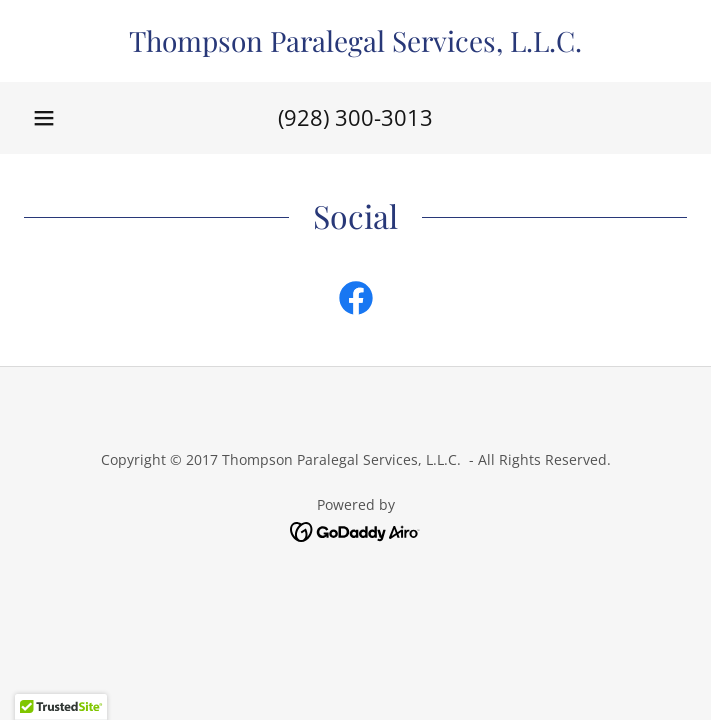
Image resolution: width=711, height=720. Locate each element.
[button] (44, 118)
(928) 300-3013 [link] (355, 117)
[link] (355, 41)
